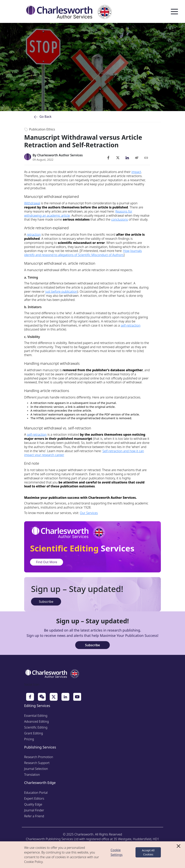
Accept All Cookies (148, 852)
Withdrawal (32, 203)
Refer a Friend (34, 816)
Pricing (29, 739)
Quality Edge (33, 804)
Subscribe (46, 602)
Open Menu (174, 12)
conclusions (120, 219)
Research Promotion (39, 757)
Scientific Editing (36, 727)
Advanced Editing (37, 721)
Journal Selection (36, 769)
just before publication (61, 291)
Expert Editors (34, 798)
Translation (32, 775)
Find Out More (47, 562)
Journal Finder (34, 810)
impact (136, 172)
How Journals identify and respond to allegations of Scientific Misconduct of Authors (83, 253)
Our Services (89, 513)
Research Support (37, 763)
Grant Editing (34, 733)
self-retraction (131, 325)
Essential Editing (36, 716)
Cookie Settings (117, 852)
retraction (34, 234)
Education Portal (36, 793)
